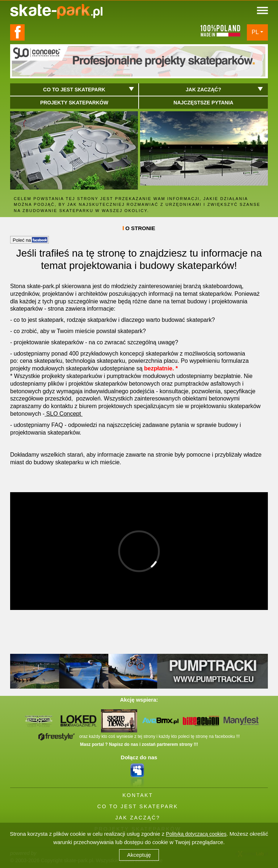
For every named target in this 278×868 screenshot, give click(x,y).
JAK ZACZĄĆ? (138, 818)
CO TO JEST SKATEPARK (138, 806)
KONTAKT (138, 795)
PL (255, 32)
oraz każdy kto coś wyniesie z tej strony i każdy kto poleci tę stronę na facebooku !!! (139, 736)
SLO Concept (64, 414)
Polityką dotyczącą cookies (196, 834)
